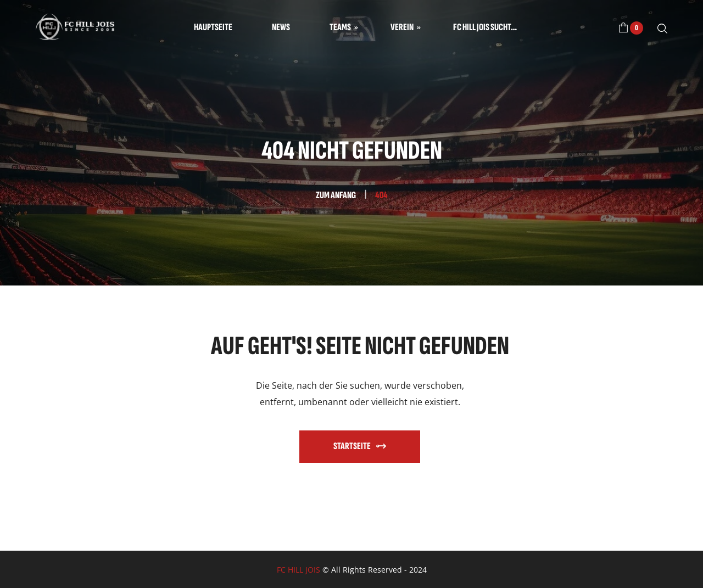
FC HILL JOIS (299, 570)
